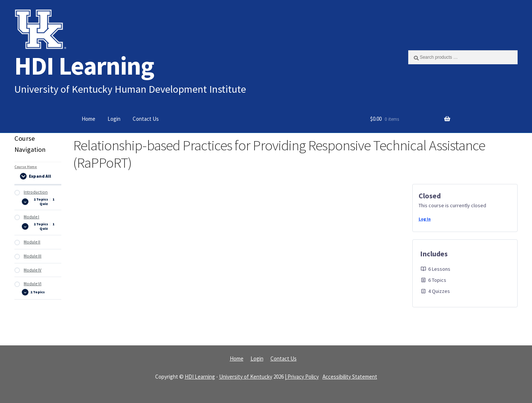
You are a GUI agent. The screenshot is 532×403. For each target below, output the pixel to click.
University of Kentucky (246, 377)
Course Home (26, 167)
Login (114, 119)
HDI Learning (84, 66)
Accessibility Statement (350, 377)
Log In (425, 219)
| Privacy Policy (302, 377)
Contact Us (146, 119)
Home (88, 119)
